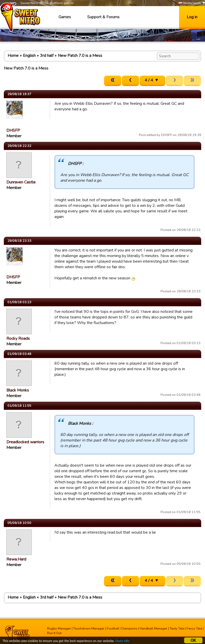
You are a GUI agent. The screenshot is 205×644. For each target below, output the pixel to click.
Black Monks (18, 390)
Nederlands (190, 3)
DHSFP (13, 130)
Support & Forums (103, 17)
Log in (192, 17)
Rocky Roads (18, 338)
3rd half (47, 56)
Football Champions (122, 629)
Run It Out (54, 633)
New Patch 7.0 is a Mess (80, 56)
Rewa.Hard (16, 559)
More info (122, 641)
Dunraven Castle (21, 182)
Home (13, 56)
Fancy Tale (194, 629)
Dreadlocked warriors (25, 442)
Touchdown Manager (89, 629)
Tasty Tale (177, 629)
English (29, 56)
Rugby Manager (59, 629)
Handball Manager (153, 629)
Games (65, 17)
